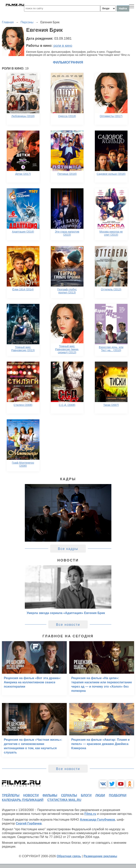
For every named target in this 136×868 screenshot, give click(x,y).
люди (100, 795)
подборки (118, 795)
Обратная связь (69, 856)
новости (31, 795)
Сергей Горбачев (29, 823)
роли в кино (63, 46)
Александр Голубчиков (97, 820)
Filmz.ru (90, 814)
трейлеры (11, 795)
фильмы (50, 795)
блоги (86, 795)
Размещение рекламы (100, 856)
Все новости (68, 625)
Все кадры (68, 549)
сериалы (69, 795)
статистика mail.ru (64, 800)
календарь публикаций (23, 800)
